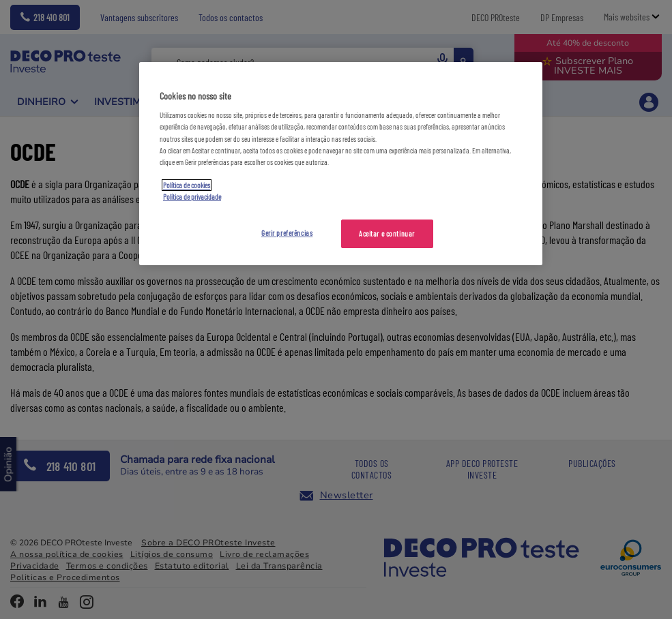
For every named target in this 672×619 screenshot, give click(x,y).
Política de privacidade (192, 197)
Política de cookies (187, 185)
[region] (341, 164)
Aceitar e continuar (387, 233)
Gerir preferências (287, 233)
